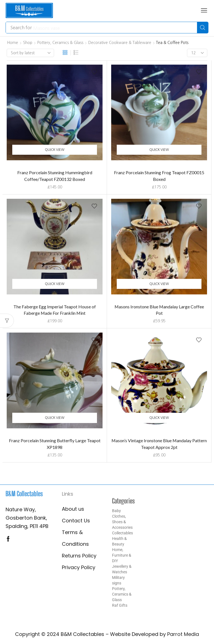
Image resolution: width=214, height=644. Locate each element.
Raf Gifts (120, 605)
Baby (116, 511)
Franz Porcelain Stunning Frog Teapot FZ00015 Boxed (159, 176)
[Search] (203, 28)
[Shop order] (30, 53)
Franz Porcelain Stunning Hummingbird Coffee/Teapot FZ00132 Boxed (55, 176)
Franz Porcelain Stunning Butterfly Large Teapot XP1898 (55, 444)
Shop (28, 43)
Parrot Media (183, 634)
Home (13, 43)
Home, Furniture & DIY (122, 555)
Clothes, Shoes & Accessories (122, 522)
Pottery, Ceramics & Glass (60, 43)
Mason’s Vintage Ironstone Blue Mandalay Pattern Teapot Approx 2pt (159, 444)
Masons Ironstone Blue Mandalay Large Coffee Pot (159, 310)
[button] (204, 10)
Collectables (122, 533)
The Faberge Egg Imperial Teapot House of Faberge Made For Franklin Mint (55, 310)
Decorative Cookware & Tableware (120, 43)
